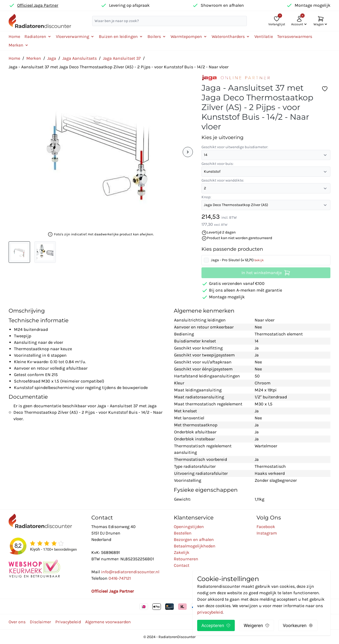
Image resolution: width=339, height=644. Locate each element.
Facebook (266, 527)
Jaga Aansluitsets (80, 58)
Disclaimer (40, 622)
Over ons (17, 622)
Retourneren (186, 559)
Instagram (267, 533)
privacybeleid (210, 612)
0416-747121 (120, 578)
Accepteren (216, 625)
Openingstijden (189, 527)
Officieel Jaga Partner (38, 5)
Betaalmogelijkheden (195, 546)
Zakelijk (182, 552)
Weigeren (257, 625)
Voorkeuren (298, 625)
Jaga (52, 58)
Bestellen (183, 533)
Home (14, 36)
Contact (182, 565)
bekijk (259, 260)
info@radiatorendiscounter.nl (130, 572)
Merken (34, 58)
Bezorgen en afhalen (194, 539)
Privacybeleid (68, 622)
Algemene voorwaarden (108, 622)
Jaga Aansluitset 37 (122, 58)
